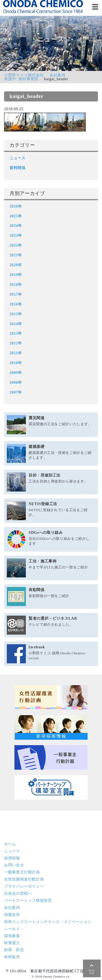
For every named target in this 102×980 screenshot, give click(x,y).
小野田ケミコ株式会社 (24, 75)
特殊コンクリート (48, 922)
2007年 (16, 392)
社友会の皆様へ (18, 893)
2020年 (16, 265)
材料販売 (12, 957)
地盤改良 (12, 915)
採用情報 (12, 858)
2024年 (16, 226)
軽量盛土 (12, 943)
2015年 (16, 314)
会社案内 (58, 75)
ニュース (18, 158)
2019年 (16, 275)
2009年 (16, 373)
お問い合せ (14, 865)
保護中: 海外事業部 (21, 79)
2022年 (16, 245)
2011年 (16, 353)
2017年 (16, 294)
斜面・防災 (14, 950)
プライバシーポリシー (24, 886)
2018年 (16, 284)
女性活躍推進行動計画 (24, 879)
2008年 (16, 382)
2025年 (16, 216)
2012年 (16, 343)
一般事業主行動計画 (22, 872)
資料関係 (18, 168)
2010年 (16, 363)
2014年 (16, 324)
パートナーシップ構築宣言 (28, 900)
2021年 (16, 255)
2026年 (16, 206)
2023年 (16, 235)
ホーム (10, 844)
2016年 (16, 304)
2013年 (16, 333)
